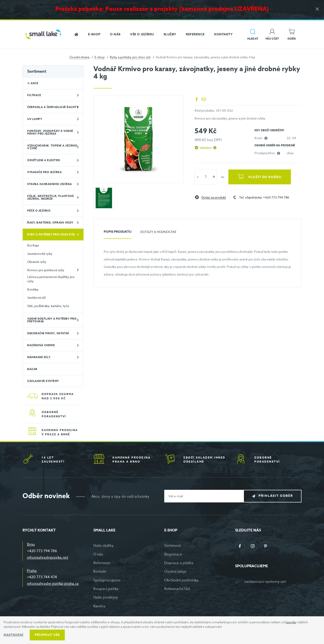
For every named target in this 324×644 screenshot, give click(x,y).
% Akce (33, 83)
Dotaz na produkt (214, 198)
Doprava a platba (179, 563)
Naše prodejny (106, 597)
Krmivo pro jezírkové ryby (46, 270)
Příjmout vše (47, 635)
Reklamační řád (177, 589)
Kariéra (99, 606)
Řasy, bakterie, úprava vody (50, 223)
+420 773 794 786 (42, 551)
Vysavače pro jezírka (44, 172)
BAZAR (32, 369)
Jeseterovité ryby (40, 254)
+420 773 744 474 (42, 577)
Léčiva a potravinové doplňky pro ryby (51, 279)
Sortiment (37, 71)
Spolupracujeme (107, 580)
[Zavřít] (317, 9)
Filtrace (34, 95)
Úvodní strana (79, 57)
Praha (32, 571)
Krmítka (33, 289)
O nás (98, 554)
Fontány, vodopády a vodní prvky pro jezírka (50, 132)
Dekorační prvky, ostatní (48, 333)
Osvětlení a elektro (44, 160)
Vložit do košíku (265, 177)
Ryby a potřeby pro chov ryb (130, 57)
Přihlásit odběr (276, 496)
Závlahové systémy (43, 381)
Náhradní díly (39, 357)
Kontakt (100, 572)
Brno (31, 545)
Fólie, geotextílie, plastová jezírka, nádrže (51, 197)
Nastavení (13, 635)
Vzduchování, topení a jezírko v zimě (52, 147)
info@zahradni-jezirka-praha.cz (53, 584)
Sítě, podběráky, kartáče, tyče (48, 306)
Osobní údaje (175, 572)
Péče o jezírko (39, 211)
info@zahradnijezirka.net (48, 558)
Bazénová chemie (41, 345)
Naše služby (103, 546)
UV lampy (35, 119)
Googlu (291, 622)
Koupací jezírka (106, 589)
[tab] (118, 234)
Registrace (173, 554)
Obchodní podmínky (181, 580)
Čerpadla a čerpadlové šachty (53, 107)
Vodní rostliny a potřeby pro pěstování (52, 320)
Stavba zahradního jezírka (50, 184)
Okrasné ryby (37, 262)
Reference (102, 563)
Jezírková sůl (36, 297)
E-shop (100, 57)
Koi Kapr (33, 245)
